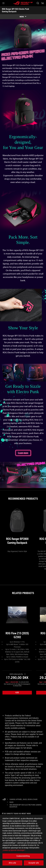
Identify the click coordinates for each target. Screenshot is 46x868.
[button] (3, 3)
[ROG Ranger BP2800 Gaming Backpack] (17, 528)
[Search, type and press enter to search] (38, 3)
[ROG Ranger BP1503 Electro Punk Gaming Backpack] (26, 806)
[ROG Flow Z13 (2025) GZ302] (17, 620)
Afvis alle (12, 863)
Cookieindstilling (23, 856)
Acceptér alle (34, 863)
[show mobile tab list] (23, 17)
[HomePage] (4, 800)
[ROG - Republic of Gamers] (23, 3)
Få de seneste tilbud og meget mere (16, 814)
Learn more (23, 453)
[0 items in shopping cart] (43, 3)
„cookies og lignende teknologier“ (14, 850)
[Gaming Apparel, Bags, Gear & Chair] (23, 799)
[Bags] (11, 802)
